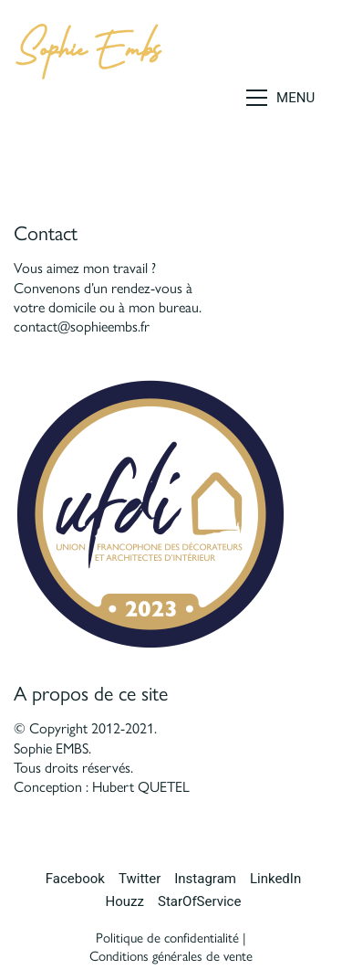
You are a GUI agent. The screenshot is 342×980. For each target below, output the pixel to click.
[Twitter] (140, 880)
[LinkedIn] (275, 880)
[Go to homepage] (88, 98)
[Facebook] (75, 880)
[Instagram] (205, 880)
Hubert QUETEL (141, 787)
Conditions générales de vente (171, 956)
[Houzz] (125, 902)
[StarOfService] (199, 902)
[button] (287, 98)
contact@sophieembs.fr (82, 327)
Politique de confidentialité (167, 938)
